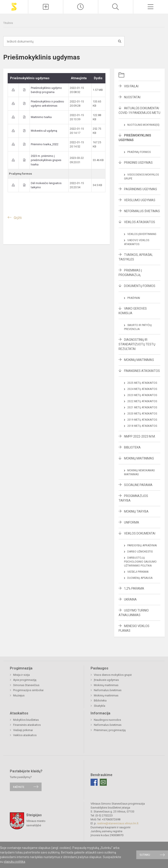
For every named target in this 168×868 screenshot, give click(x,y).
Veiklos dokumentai (140, 533)
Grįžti (18, 218)
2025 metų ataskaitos (142, 383)
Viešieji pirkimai (138, 572)
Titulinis (8, 23)
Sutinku (145, 855)
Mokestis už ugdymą (44, 131)
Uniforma (132, 522)
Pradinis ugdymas (138, 163)
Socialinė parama (138, 485)
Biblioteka (132, 447)
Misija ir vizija (21, 675)
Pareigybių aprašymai (142, 545)
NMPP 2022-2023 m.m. (140, 436)
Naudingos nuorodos (107, 720)
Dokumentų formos (140, 286)
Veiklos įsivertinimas (142, 234)
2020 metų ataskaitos (142, 414)
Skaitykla (100, 706)
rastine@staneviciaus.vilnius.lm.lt (118, 823)
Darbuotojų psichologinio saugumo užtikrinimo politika (140, 562)
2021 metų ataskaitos (142, 407)
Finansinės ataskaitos (142, 371)
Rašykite (19, 787)
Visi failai (131, 86)
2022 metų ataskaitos (142, 401)
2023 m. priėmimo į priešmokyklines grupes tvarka (46, 160)
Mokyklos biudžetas (26, 720)
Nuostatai (132, 97)
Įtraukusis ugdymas (106, 680)
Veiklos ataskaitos (140, 222)
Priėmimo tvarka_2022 (45, 144)
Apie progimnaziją (25, 680)
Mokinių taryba (136, 511)
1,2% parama (134, 588)
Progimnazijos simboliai (28, 690)
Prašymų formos (139, 152)
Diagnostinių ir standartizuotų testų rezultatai (137, 344)
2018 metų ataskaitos (142, 426)
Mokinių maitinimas (139, 360)
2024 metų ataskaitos (142, 389)
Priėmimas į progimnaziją (110, 730)
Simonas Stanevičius (26, 685)
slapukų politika (15, 862)
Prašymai (134, 298)
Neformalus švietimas (142, 211)
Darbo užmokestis (140, 552)
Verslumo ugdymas (140, 200)
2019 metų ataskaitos (142, 420)
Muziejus (19, 695)
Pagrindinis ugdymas (141, 189)
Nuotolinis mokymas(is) (143, 125)
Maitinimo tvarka (41, 117)
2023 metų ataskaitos (142, 395)
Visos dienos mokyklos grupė (113, 675)
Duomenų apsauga (140, 578)
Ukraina (130, 599)
